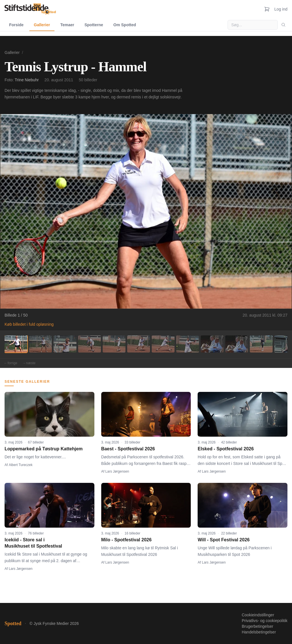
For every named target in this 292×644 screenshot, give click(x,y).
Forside (16, 25)
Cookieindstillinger (258, 615)
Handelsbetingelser (259, 632)
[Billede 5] (114, 344)
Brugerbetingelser (258, 626)
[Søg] (283, 25)
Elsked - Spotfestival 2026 (226, 449)
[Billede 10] (237, 344)
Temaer (67, 25)
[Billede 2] (40, 344)
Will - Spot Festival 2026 (224, 540)
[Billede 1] (16, 344)
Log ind (281, 9)
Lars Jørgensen (117, 471)
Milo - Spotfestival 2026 (126, 540)
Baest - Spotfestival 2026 (128, 449)
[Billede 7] (163, 344)
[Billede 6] (139, 344)
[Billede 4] (90, 344)
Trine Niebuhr (27, 80)
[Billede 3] (65, 344)
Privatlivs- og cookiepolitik (265, 621)
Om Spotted (125, 25)
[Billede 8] (188, 344)
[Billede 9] (212, 344)
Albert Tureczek (21, 465)
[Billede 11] (261, 344)
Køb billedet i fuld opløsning (29, 324)
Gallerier (42, 25)
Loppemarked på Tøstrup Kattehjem (44, 449)
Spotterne (94, 25)
